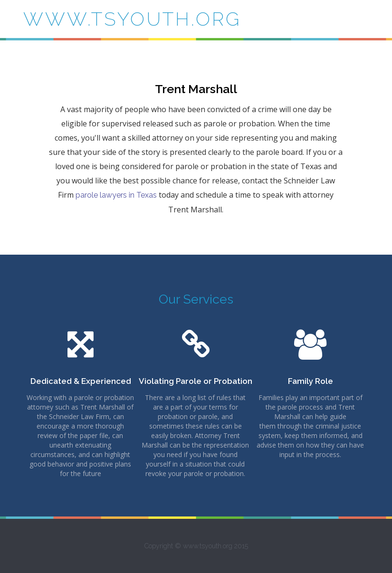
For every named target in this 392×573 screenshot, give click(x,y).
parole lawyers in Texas (116, 195)
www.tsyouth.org (132, 19)
